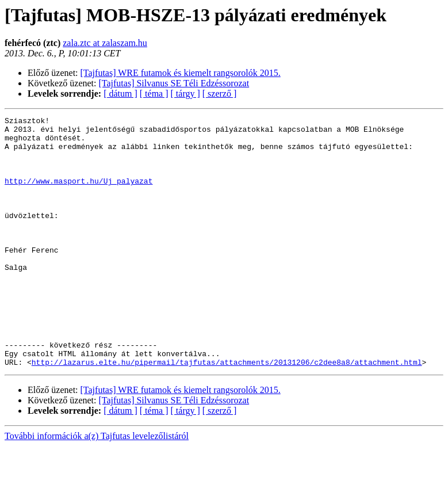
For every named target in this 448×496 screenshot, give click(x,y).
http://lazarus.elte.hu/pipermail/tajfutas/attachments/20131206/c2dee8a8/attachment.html (227, 412)
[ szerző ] (220, 94)
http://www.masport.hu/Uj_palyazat (79, 194)
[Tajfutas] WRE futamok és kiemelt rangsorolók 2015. (181, 73)
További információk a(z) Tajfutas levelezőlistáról (97, 486)
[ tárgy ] (185, 94)
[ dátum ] (120, 94)
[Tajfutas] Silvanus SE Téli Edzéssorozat (174, 83)
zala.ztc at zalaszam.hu (105, 43)
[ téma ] (154, 94)
